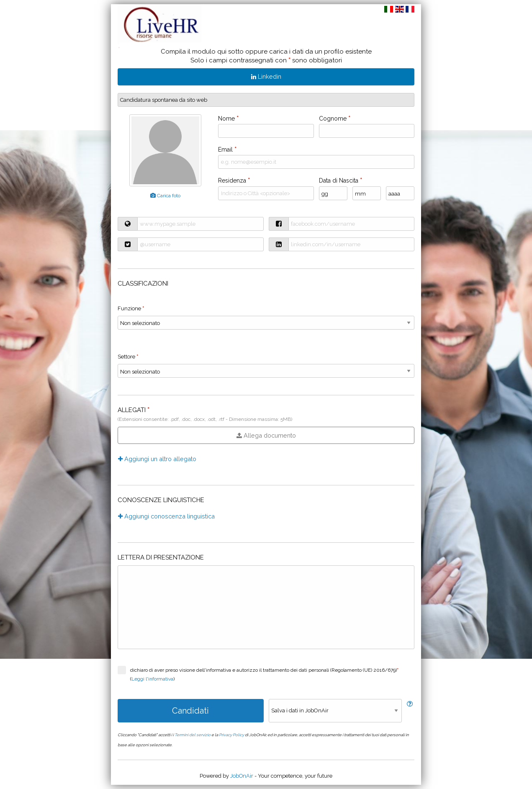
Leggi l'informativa (152, 679)
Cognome (335, 119)
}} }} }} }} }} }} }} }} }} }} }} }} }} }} (266, 323)
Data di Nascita (341, 180)
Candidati (190, 711)
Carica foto (165, 196)
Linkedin (266, 76)
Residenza (234, 180)
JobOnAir (242, 776)
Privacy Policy (231, 735)
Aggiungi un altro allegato (157, 459)
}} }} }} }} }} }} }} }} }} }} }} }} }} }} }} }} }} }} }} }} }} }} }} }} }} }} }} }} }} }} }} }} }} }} (266, 371)
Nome (228, 119)
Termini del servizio (193, 735)
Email (227, 150)
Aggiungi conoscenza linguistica (166, 516)
